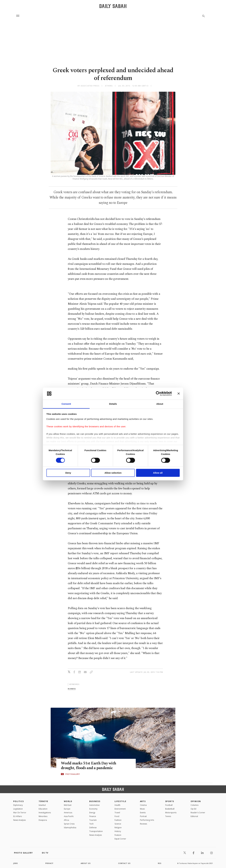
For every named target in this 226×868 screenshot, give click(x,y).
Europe (67, 809)
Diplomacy (18, 805)
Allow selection (113, 473)
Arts (143, 801)
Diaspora (43, 820)
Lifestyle (120, 801)
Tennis (168, 816)
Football (169, 805)
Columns (195, 805)
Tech (91, 824)
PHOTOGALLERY (73, 774)
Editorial (194, 816)
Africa (66, 820)
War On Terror (20, 813)
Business (95, 801)
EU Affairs (18, 816)
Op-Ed (193, 809)
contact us (124, 863)
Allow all (158, 473)
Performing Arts (147, 820)
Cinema (143, 805)
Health (117, 805)
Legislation (18, 809)
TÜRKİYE (43, 801)
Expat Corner (120, 839)
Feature (118, 835)
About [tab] (160, 404)
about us (86, 863)
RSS (160, 863)
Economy (93, 809)
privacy (49, 863)
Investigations (45, 813)
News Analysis (19, 820)
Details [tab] (113, 404)
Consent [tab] (66, 404)
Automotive (94, 805)
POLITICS (19, 801)
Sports (170, 801)
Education (43, 809)
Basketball (170, 809)
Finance (93, 816)
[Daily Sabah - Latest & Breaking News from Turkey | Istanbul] (113, 6)
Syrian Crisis (69, 824)
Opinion (196, 801)
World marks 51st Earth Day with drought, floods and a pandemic (89, 766)
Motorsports (171, 813)
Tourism (93, 820)
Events (143, 813)
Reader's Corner (198, 813)
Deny (68, 473)
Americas (68, 813)
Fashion (118, 820)
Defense (93, 828)
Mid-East (68, 805)
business (72, 689)
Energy (92, 813)
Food (117, 816)
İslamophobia (70, 828)
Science (118, 824)
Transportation (96, 831)
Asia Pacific (69, 816)
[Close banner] (179, 394)
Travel (117, 813)
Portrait (143, 816)
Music (142, 809)
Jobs (16, 863)
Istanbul (42, 805)
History (118, 831)
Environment (120, 809)
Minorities (43, 816)
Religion (118, 828)
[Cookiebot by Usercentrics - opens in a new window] (158, 394)
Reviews (143, 824)
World (68, 801)
